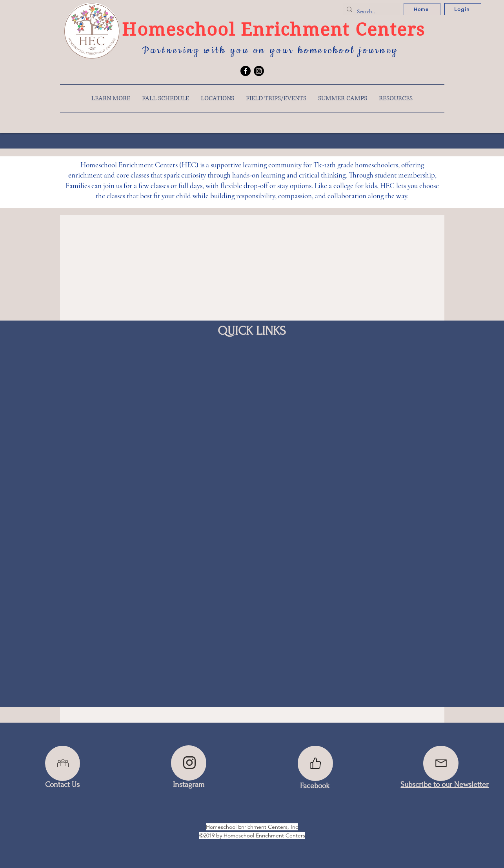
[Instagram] (259, 71)
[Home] (422, 9)
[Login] (463, 9)
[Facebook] (246, 71)
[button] (111, 98)
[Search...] (370, 11)
